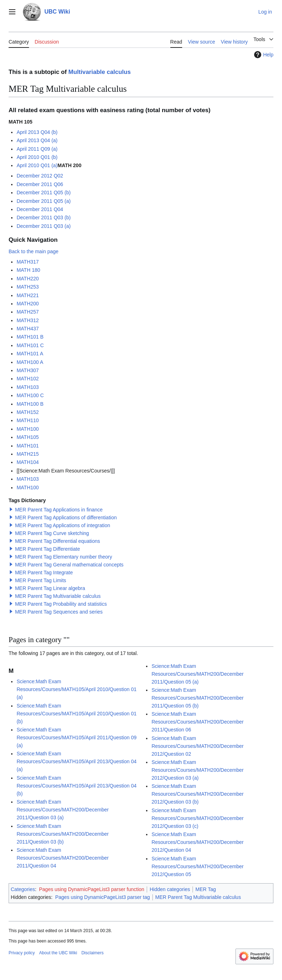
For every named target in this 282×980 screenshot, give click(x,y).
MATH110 (28, 420)
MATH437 (28, 329)
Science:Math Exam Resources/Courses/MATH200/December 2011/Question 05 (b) (197, 698)
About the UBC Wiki (58, 953)
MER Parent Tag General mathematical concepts (69, 565)
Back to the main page (33, 251)
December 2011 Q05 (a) (43, 201)
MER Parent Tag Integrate (44, 572)
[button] (11, 509)
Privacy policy (22, 953)
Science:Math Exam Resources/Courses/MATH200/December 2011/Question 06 (197, 722)
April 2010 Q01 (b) (37, 157)
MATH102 (28, 379)
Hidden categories (170, 889)
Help (263, 55)
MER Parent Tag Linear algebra (50, 588)
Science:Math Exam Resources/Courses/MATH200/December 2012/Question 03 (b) (197, 794)
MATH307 (28, 370)
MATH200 (28, 304)
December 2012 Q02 (40, 176)
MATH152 (28, 412)
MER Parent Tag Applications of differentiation (66, 517)
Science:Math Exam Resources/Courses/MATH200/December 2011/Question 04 (62, 858)
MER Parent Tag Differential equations (58, 541)
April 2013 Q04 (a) (37, 140)
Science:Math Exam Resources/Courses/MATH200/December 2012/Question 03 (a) (197, 770)
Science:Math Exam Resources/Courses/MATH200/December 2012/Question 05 (197, 866)
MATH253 (28, 287)
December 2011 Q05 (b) (43, 192)
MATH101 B (30, 337)
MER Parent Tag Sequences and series (59, 612)
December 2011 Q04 (40, 209)
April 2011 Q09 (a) (37, 149)
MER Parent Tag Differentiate (48, 549)
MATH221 (28, 295)
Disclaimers (92, 953)
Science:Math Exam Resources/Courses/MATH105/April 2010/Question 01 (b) (76, 714)
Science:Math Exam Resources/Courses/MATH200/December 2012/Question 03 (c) (197, 818)
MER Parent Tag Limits (41, 580)
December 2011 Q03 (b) (43, 217)
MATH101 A (30, 354)
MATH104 (28, 462)
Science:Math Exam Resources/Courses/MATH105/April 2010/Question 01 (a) (76, 689)
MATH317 (28, 262)
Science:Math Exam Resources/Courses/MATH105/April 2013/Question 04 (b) (76, 786)
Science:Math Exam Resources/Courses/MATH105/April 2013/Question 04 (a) (76, 761)
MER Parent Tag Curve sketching (52, 533)
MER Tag (206, 889)
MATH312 (28, 320)
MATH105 (28, 437)
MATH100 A (30, 362)
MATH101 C (30, 345)
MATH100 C (30, 395)
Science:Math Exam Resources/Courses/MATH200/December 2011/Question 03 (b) (62, 834)
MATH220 (28, 279)
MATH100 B (30, 404)
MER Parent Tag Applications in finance (59, 510)
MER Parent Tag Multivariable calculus (58, 596)
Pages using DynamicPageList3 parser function (92, 889)
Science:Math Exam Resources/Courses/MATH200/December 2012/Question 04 (197, 842)
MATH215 (28, 454)
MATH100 (28, 429)
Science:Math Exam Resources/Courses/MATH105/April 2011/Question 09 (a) (76, 737)
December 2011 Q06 (40, 184)
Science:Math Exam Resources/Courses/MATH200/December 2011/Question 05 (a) (197, 674)
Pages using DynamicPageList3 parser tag (103, 897)
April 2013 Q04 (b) (37, 132)
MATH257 (28, 312)
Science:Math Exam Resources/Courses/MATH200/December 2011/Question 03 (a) (62, 810)
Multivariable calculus (99, 72)
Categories (23, 889)
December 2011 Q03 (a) (43, 226)
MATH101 (28, 446)
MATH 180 (28, 270)
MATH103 (28, 387)
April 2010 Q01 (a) (37, 165)
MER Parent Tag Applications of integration (63, 525)
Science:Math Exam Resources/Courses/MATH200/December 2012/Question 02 (197, 746)
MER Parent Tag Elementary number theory (64, 557)
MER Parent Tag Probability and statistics (61, 604)
